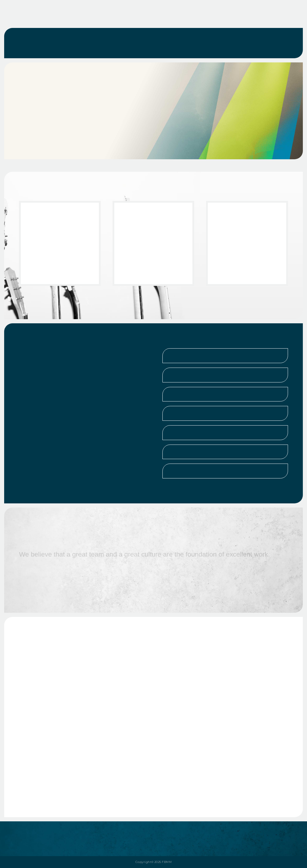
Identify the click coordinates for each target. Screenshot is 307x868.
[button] (225, 356)
